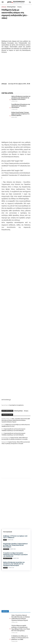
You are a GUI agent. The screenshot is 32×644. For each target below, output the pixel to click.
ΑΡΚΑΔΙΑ (4, 7)
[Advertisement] (16, 463)
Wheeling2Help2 (11, 7)
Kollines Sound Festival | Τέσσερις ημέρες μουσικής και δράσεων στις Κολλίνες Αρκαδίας (20, 114)
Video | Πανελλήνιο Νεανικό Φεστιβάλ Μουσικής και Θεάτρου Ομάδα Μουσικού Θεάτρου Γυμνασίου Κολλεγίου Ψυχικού (16, 420)
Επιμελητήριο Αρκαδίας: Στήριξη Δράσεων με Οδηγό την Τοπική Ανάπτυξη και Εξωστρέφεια (15, 545)
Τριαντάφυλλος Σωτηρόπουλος (16, 405)
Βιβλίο (5, 540)
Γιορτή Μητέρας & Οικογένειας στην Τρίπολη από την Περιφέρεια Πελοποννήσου (21, 106)
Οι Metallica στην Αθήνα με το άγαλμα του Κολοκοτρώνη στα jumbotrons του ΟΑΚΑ (20, 638)
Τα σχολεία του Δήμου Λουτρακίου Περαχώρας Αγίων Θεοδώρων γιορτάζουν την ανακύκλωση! (15, 555)
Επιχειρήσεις (6, 549)
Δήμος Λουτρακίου (8, 558)
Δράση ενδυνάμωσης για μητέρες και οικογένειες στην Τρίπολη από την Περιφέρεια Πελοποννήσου (21, 98)
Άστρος (20, 7)
